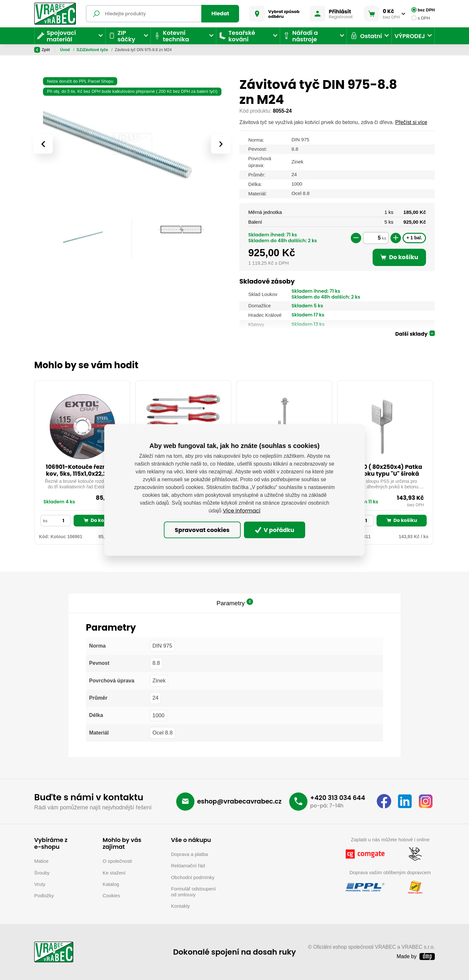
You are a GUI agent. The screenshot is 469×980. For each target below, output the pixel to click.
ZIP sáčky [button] (122, 36)
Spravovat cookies (202, 530)
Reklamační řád (188, 866)
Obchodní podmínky (193, 877)
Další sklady (411, 334)
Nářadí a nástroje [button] (300, 36)
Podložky (44, 896)
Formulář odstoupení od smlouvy (193, 892)
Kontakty (180, 906)
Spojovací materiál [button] (57, 36)
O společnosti (117, 861)
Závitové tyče (183, 50)
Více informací (242, 511)
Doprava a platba (190, 854)
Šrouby (42, 873)
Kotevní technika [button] (171, 36)
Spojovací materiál (94, 50)
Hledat (220, 14)
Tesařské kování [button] (237, 36)
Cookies (111, 896)
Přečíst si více (411, 122)
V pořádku (275, 530)
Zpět (42, 50)
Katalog (111, 884)
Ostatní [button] (366, 36)
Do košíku (99, 520)
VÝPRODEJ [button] (410, 36)
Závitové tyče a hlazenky (141, 50)
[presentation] (43, 144)
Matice (41, 861)
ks (384, 238)
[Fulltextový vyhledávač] (162, 14)
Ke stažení (114, 873)
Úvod (65, 50)
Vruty (40, 884)
